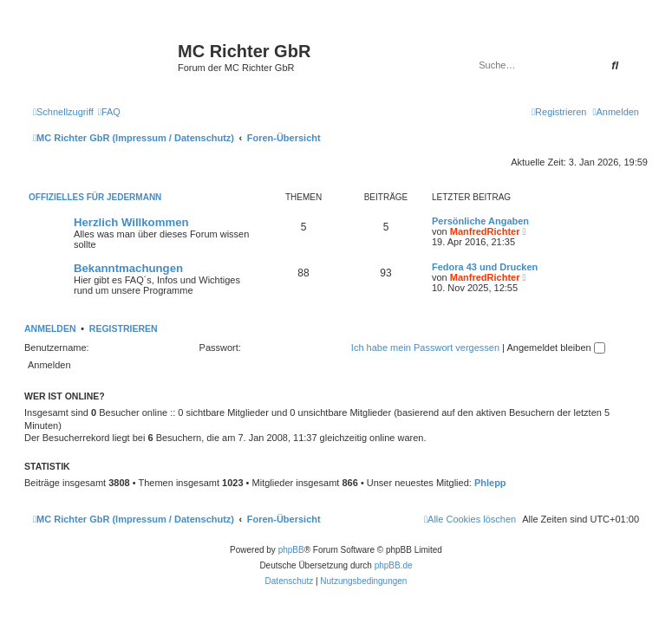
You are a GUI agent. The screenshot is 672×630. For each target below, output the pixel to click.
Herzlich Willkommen (131, 222)
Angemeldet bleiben (555, 347)
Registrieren (124, 328)
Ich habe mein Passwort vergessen (425, 347)
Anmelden (50, 328)
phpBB (291, 550)
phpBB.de (394, 565)
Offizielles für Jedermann (95, 197)
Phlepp (490, 483)
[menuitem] (109, 112)
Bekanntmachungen (128, 268)
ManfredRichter (485, 231)
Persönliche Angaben (480, 221)
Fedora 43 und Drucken (485, 267)
